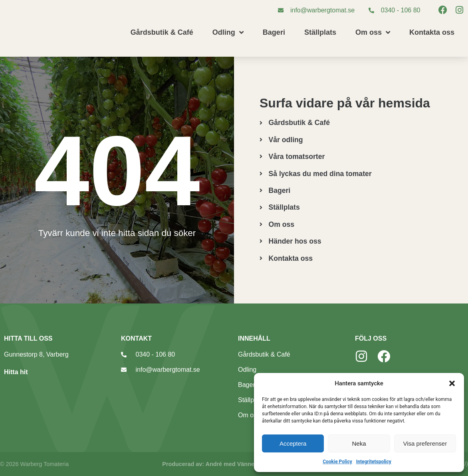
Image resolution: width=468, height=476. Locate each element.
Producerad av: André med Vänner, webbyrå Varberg (234, 464)
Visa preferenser (425, 443)
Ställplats (320, 32)
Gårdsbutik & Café (162, 32)
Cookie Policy (337, 462)
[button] (452, 383)
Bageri (274, 32)
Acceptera (293, 443)
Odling (228, 32)
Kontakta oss (432, 32)
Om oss (373, 32)
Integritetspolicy (374, 462)
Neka (359, 443)
